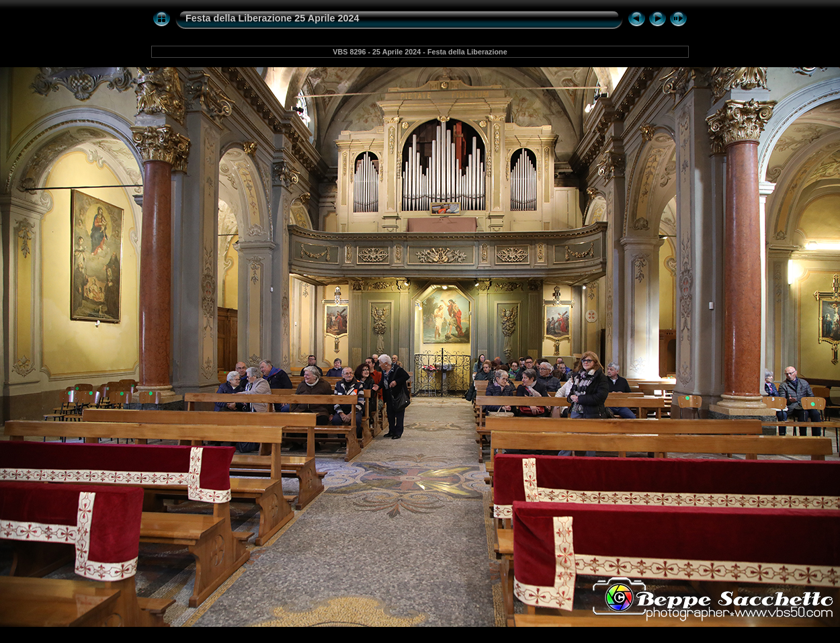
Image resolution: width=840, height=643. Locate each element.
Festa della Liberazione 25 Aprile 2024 (272, 18)
